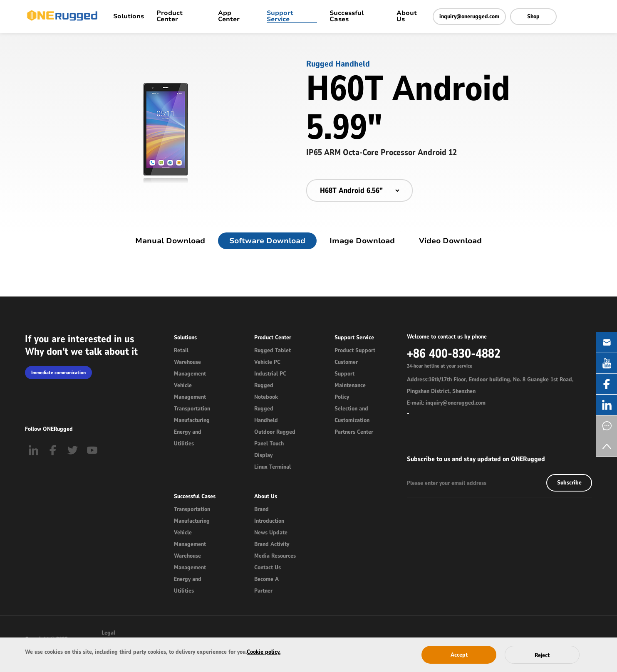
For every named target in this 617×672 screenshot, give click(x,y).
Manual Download (170, 241)
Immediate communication (58, 373)
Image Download (362, 241)
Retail (181, 350)
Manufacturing (192, 420)
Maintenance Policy (350, 391)
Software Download (267, 241)
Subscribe (569, 483)
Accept (459, 655)
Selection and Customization (352, 414)
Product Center (170, 17)
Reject (542, 655)
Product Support (355, 350)
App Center (229, 17)
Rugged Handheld (266, 414)
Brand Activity (272, 544)
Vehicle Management (190, 391)
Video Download (450, 241)
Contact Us (268, 567)
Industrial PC (270, 374)
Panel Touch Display (269, 449)
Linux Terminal (273, 467)
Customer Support (346, 368)
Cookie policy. (264, 652)
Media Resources (275, 556)
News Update (271, 532)
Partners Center (354, 432)
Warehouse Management (190, 368)
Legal (108, 633)
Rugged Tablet (273, 350)
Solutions (129, 17)
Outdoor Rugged (275, 432)
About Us (407, 17)
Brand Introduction (269, 515)
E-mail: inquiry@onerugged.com (446, 403)
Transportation (192, 409)
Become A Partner (266, 585)
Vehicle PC (267, 362)
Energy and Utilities (188, 438)
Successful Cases (347, 17)
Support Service (280, 17)
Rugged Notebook (266, 391)
